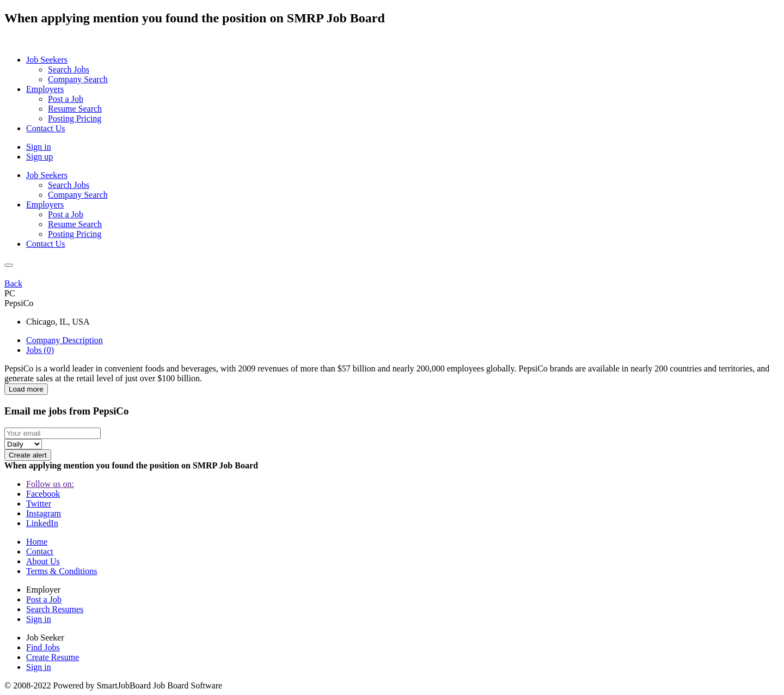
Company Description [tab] (65, 340)
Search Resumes (55, 609)
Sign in (39, 147)
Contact (40, 551)
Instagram (44, 513)
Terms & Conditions (62, 571)
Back (13, 284)
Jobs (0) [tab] (40, 350)
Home (37, 542)
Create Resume (53, 657)
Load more (26, 389)
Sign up (39, 157)
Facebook (43, 494)
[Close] (9, 265)
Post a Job (44, 599)
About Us (43, 561)
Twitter (39, 504)
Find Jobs (43, 647)
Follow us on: (50, 484)
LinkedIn (42, 523)
